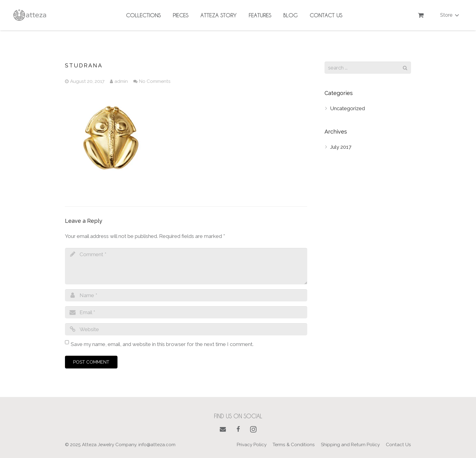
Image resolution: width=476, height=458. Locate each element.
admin (121, 81)
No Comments (155, 81)
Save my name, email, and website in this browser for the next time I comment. (162, 344)
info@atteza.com (157, 445)
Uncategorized (347, 108)
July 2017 (341, 147)
